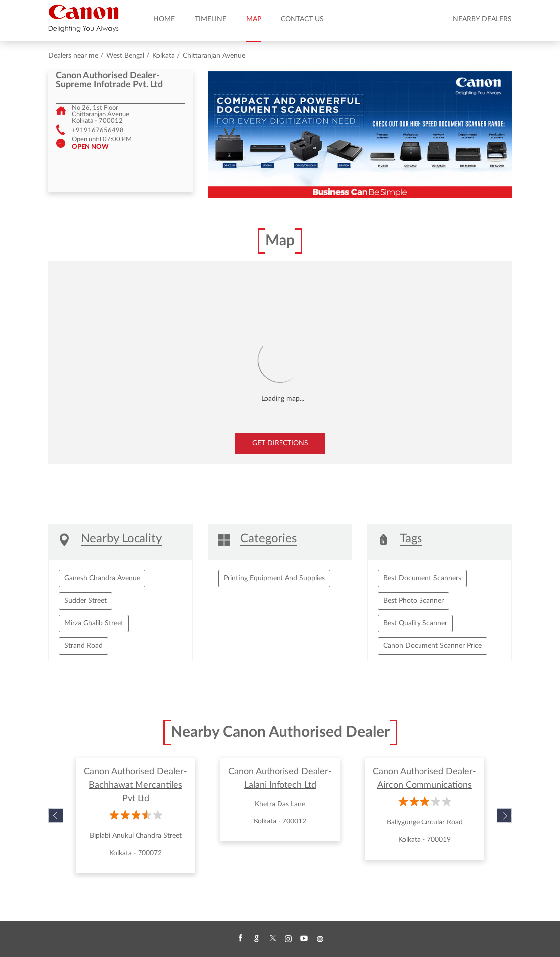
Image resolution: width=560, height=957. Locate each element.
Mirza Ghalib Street (94, 623)
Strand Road (83, 646)
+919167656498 (98, 130)
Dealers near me (73, 56)
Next (504, 816)
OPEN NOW (90, 147)
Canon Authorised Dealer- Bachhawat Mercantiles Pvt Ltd (136, 785)
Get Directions (280, 443)
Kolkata (164, 56)
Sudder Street (85, 601)
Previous (56, 816)
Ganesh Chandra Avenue (102, 578)
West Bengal (125, 56)
